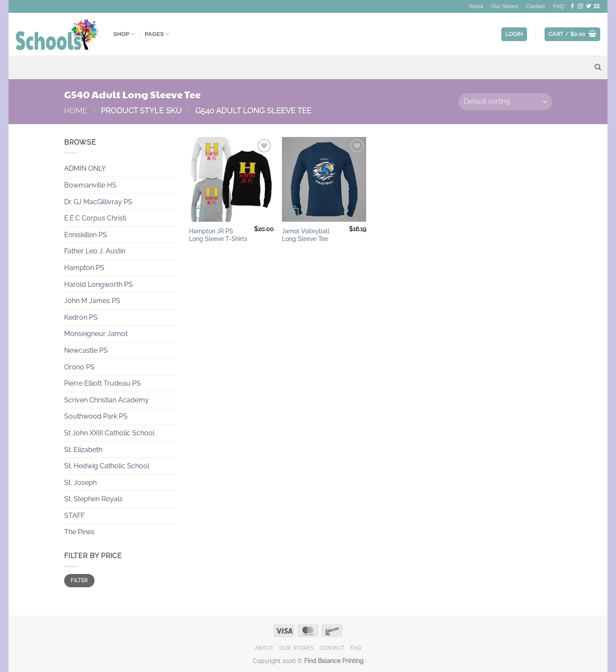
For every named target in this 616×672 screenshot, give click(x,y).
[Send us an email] (597, 6)
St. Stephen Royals (93, 499)
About (476, 6)
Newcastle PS (86, 350)
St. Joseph (80, 483)
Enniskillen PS (86, 235)
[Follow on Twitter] (589, 6)
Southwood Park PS (96, 416)
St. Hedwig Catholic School (107, 466)
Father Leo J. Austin (95, 251)
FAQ (559, 6)
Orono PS (79, 367)
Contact (536, 6)
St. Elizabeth (83, 450)
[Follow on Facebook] (572, 6)
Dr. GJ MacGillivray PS (98, 202)
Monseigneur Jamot (96, 334)
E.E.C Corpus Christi (95, 218)
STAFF (74, 516)
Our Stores (505, 6)
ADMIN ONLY (85, 168)
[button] (514, 34)
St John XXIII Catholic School (109, 433)
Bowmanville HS (90, 185)
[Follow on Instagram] (580, 6)
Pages (157, 34)
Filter (79, 580)
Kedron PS (81, 317)
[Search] (598, 67)
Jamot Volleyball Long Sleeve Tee (306, 235)
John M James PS (92, 301)
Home (76, 111)
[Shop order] (505, 102)
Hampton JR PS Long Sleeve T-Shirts (218, 235)
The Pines (79, 532)
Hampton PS (84, 268)
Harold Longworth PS (98, 284)
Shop (124, 34)
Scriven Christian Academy (107, 400)
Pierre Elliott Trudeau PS (102, 383)
